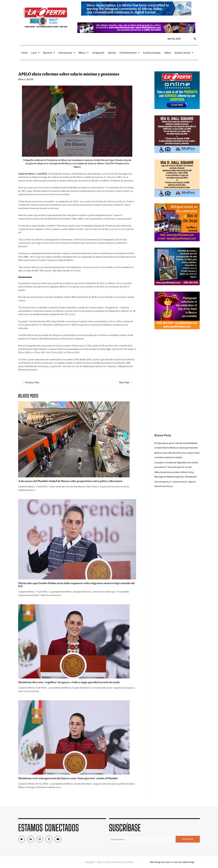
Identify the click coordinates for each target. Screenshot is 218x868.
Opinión (112, 53)
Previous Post (31, 382)
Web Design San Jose (160, 862)
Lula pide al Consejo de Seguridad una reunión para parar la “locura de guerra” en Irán (176, 465)
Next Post (126, 382)
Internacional (67, 53)
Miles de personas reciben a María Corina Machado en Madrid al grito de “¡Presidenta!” (176, 474)
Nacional (49, 53)
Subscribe (188, 839)
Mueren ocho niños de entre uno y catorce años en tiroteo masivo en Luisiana (177, 455)
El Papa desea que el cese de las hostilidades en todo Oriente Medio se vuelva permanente (176, 445)
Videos (167, 53)
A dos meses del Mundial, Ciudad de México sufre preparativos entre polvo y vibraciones (70, 481)
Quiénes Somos (184, 53)
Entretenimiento (130, 53)
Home (25, 53)
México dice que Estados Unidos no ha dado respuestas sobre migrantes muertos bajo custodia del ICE (76, 585)
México (84, 53)
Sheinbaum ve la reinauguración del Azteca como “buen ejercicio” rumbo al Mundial (68, 778)
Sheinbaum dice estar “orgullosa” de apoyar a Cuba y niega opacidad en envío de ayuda (69, 682)
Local (35, 53)
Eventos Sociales (152, 53)
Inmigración (98, 53)
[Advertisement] (177, 357)
